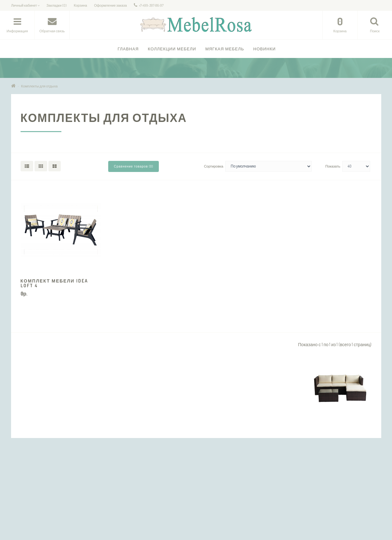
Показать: (333, 166)
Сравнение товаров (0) (134, 166)
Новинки (265, 49)
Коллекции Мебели (172, 49)
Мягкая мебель (225, 49)
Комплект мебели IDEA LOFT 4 (54, 283)
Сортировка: (214, 166)
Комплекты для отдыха (40, 86)
